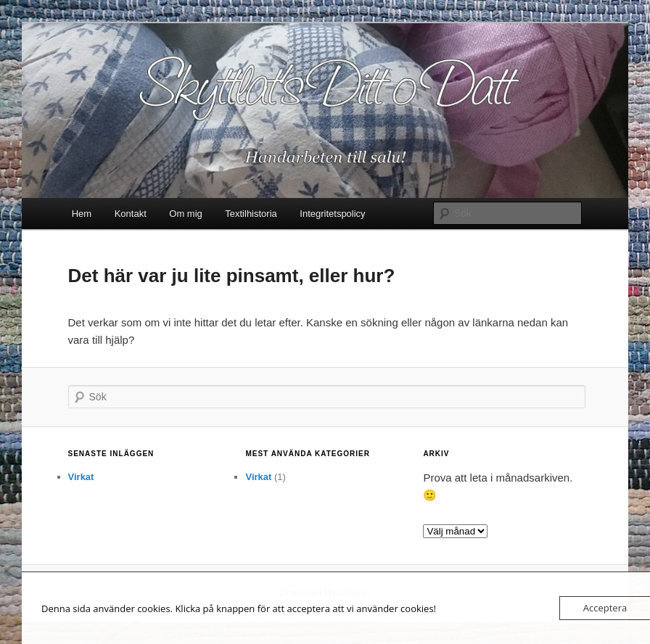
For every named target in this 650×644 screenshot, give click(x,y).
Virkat (81, 477)
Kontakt (131, 214)
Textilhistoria (251, 214)
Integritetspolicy (332, 214)
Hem (82, 214)
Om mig (186, 214)
